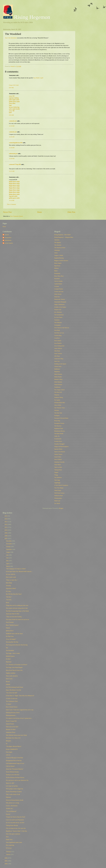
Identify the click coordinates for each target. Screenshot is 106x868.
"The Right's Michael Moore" (14, 746)
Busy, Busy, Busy (59, 276)
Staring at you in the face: (13, 775)
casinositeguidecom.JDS (16, 143)
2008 (6, 536)
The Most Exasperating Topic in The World (17, 611)
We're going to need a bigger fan (14, 789)
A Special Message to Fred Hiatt (14, 758)
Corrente (57, 286)
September (9, 549)
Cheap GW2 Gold (14, 85)
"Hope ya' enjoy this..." (12, 580)
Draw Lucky (9, 679)
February (9, 852)
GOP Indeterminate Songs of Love (15, 763)
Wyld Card (57, 501)
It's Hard (8, 659)
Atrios (56, 253)
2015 (6, 516)
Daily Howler (58, 294)
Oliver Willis (58, 405)
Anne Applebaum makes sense (14, 842)
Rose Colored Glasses (12, 707)
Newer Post (7, 212)
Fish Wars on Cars (59, 333)
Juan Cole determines (11, 38)
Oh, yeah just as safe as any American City (17, 780)
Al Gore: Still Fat (11, 574)
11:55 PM (12, 200)
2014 (6, 519)
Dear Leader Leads (11, 577)
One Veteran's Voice (60, 408)
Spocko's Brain (58, 449)
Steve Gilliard (58, 459)
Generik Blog (58, 335)
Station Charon (58, 454)
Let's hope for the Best (12, 786)
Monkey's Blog (58, 379)
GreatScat (57, 338)
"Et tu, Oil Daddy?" (11, 639)
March (8, 566)
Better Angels (58, 263)
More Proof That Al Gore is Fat (14, 670)
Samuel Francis (10, 724)
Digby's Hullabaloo (59, 304)
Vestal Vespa (58, 490)
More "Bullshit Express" (12, 625)
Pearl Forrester (10, 622)
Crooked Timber (59, 289)
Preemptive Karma (59, 423)
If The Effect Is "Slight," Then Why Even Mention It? (20, 696)
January (8, 854)
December (9, 541)
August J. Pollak (59, 255)
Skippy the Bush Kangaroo (61, 446)
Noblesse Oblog (59, 397)
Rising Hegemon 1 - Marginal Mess (64, 237)
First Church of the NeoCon (62, 328)
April (8, 564)
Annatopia (57, 250)
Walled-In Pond (58, 496)
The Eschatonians (59, 315)
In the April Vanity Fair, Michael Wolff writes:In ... (19, 571)
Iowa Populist (58, 343)
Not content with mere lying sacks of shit (17, 608)
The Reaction (58, 426)
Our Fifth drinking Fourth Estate (14, 687)
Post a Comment (12, 204)
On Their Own (10, 636)
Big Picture (57, 266)
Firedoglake (57, 325)
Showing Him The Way (12, 642)
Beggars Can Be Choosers (61, 261)
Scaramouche (58, 439)
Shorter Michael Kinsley (12, 772)
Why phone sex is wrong (12, 803)
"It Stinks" (9, 704)
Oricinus (57, 410)
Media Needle (58, 377)
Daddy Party (9, 840)
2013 (6, 522)
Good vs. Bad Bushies (12, 806)
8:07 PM (11, 88)
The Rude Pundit (59, 434)
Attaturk (7, 235)
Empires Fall (58, 310)
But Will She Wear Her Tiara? (14, 594)
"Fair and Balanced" (11, 811)
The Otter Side (58, 413)
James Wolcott (58, 348)
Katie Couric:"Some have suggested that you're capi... (20, 710)
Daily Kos (57, 297)
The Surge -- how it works (13, 653)
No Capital (57, 400)
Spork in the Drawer (60, 452)
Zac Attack (57, 503)
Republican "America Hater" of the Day (16, 831)
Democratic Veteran (60, 299)
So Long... (9, 591)
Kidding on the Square (60, 364)
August (8, 552)
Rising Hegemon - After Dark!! (63, 235)
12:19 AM (12, 126)
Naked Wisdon (58, 385)
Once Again (9, 752)
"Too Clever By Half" (12, 693)
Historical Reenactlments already (15, 800)
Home (40, 212)
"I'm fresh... (9, 600)
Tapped (56, 472)
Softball (8, 684)
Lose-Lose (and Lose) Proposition (15, 820)
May (8, 561)
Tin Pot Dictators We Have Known (15, 777)
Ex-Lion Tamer (58, 317)
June (8, 558)
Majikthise (57, 372)
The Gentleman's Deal (12, 701)
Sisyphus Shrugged (59, 444)
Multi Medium (58, 382)
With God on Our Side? (12, 727)
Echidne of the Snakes (60, 307)
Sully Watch (58, 465)
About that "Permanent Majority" (15, 769)
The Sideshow (58, 477)
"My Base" (9, 597)
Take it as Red (58, 467)
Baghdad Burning (59, 258)
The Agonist (58, 242)
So (7, 744)
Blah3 (56, 271)
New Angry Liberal (59, 390)
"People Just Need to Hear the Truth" (16, 817)
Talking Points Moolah (12, 825)
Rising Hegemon (27, 17)
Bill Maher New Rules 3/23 (13, 738)
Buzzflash (57, 279)
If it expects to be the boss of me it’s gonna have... (19, 718)
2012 (6, 524)
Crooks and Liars (59, 292)
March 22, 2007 (10, 783)
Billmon (56, 268)
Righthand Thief (59, 428)
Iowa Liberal (58, 341)
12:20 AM (12, 137)
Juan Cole (57, 361)
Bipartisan (9, 662)
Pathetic (8, 628)
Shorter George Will (11, 721)
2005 (6, 861)
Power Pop (57, 421)
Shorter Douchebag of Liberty (14, 792)
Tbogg (56, 475)
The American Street (60, 248)
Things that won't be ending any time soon (17, 605)
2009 (6, 533)
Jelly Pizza (57, 351)
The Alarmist (58, 245)
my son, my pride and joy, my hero (15, 823)
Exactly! (8, 814)
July (7, 555)
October (9, 547)
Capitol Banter (58, 284)
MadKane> (57, 369)
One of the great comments (13, 834)
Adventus (57, 240)
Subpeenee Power (11, 732)
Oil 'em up (9, 848)
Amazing (8, 586)
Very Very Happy (59, 488)
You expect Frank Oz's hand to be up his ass (18, 619)
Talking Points (58, 470)
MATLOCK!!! (10, 631)
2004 (6, 864)
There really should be (12, 676)
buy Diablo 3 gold (38, 78)
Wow (7, 837)
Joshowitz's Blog (59, 359)
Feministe (57, 320)
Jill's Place (57, 356)
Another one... (10, 808)
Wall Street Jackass (59, 493)
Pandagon (57, 416)
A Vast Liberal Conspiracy (61, 485)
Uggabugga (57, 483)
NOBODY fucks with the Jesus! (14, 634)
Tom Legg (57, 480)
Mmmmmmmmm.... (11, 715)
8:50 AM (11, 115)
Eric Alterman (58, 312)
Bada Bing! (9, 583)
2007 (6, 539)
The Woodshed (10, 650)
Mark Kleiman (58, 374)
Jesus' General (58, 353)
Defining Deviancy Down (13, 713)
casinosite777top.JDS (15, 164)
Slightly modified (11, 673)
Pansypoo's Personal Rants (61, 418)
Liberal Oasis (58, 366)
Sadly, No (57, 436)
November (9, 544)
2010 (6, 530)
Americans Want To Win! (13, 614)
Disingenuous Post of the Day (14, 761)
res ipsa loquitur (9, 243)
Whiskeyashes (58, 498)
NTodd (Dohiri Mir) (60, 403)
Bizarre (8, 682)
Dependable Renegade (60, 302)
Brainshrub (57, 273)
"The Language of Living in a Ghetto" (16, 569)
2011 (6, 527)
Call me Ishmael (10, 766)
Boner (8, 603)
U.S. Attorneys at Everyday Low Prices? (17, 665)
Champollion (8, 238)
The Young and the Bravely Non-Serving (17, 645)
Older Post (71, 212)
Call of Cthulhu (58, 281)
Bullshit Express (10, 656)
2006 (6, 858)
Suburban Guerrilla (59, 462)
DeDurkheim (8, 240)
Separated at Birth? (11, 588)
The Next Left (58, 392)
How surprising (10, 845)
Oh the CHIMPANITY (12, 749)
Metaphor (9, 741)
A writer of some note (12, 698)
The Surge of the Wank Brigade (14, 667)
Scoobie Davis (58, 441)
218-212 (8, 755)
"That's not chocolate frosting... (14, 617)
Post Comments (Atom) (17, 216)
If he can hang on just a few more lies (16, 828)
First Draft (57, 330)
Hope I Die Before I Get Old (13, 690)
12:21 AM (12, 171)
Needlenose (57, 387)
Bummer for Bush (11, 729)
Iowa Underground (59, 346)
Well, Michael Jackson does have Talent (16, 735)
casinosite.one (13, 121)
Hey (7, 648)
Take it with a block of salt (13, 794)
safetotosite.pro (13, 154)
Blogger (61, 508)
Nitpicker (57, 395)
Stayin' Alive (58, 457)
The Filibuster (58, 323)
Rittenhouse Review (60, 431)
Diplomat (8, 797)
